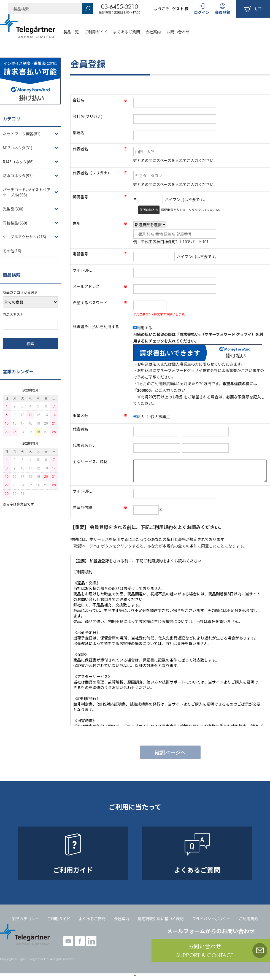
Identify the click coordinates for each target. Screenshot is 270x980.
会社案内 (153, 32)
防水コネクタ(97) (18, 176)
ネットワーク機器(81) (22, 134)
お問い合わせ (178, 32)
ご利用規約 (249, 919)
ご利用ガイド (96, 32)
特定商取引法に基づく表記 (161, 919)
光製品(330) (13, 209)
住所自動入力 (149, 210)
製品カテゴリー (25, 919)
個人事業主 (159, 417)
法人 (139, 417)
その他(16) (12, 251)
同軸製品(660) (15, 223)
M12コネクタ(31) (17, 148)
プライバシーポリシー (211, 919)
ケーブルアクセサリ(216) (24, 237)
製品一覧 (71, 32)
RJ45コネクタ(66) (18, 162)
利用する (143, 328)
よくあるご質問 (126, 32)
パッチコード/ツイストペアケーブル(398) (27, 192)
